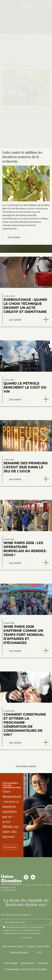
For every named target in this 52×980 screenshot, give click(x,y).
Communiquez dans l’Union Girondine (26, 969)
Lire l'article (15, 399)
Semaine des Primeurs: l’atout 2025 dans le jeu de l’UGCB (26, 466)
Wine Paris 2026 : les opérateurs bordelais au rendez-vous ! (25, 548)
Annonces (43, 963)
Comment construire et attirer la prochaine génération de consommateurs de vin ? (25, 723)
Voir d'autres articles (26, 766)
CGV (40, 952)
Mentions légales (19, 952)
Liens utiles (43, 946)
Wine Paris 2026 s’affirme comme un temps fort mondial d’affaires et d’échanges (24, 633)
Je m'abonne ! (10, 847)
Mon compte (11, 963)
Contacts (31, 946)
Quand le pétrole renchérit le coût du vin (25, 386)
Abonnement (27, 963)
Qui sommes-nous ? (14, 946)
